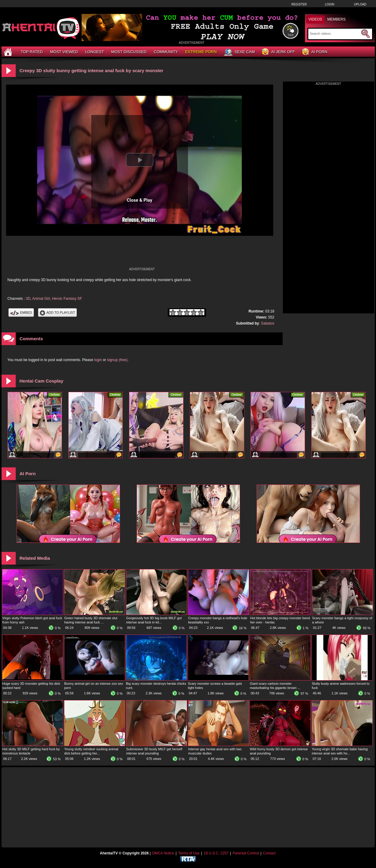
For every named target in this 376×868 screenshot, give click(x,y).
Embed (21, 312)
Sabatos (267, 323)
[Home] (9, 52)
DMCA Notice (163, 853)
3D (28, 299)
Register (299, 4)
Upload (360, 4)
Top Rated (32, 52)
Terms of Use (189, 853)
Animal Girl (41, 299)
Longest (95, 52)
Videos (315, 19)
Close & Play (139, 200)
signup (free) (117, 360)
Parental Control (246, 853)
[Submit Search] (365, 34)
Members (337, 19)
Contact (269, 853)
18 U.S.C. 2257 (216, 853)
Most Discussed (129, 52)
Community (166, 52)
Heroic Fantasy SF (67, 299)
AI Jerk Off (279, 52)
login (98, 360)
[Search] (335, 34)
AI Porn (315, 52)
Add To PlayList (58, 312)
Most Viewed (64, 52)
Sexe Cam (239, 52)
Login (330, 4)
